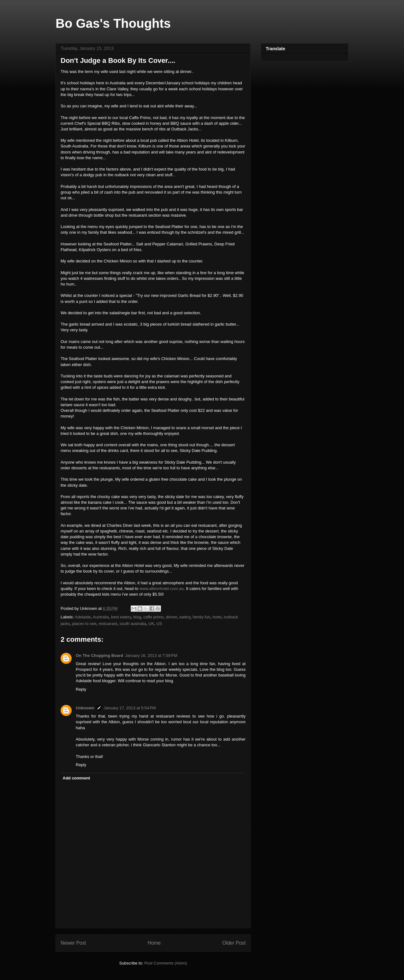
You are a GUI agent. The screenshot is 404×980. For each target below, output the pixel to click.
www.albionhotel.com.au (162, 589)
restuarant (108, 624)
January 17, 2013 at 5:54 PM (130, 708)
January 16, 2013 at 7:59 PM (151, 655)
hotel (217, 617)
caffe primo (153, 617)
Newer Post (73, 943)
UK (151, 624)
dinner (171, 617)
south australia (133, 624)
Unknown (85, 708)
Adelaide (83, 617)
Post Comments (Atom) (166, 963)
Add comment (77, 778)
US (159, 624)
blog (137, 617)
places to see (84, 624)
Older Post (234, 943)
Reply (81, 689)
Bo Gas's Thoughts (113, 23)
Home (154, 943)
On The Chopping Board (99, 655)
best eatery (121, 617)
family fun (202, 617)
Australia (101, 617)
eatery (185, 617)
